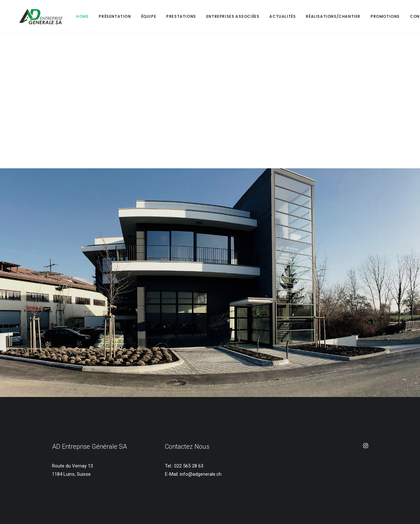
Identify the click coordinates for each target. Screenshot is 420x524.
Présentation (98, 16)
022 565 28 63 (189, 466)
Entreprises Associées (216, 16)
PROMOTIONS (369, 16)
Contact (404, 16)
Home (66, 16)
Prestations (165, 16)
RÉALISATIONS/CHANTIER (317, 16)
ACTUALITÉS (266, 16)
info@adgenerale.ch (201, 474)
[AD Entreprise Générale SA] (33, 17)
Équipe (132, 16)
